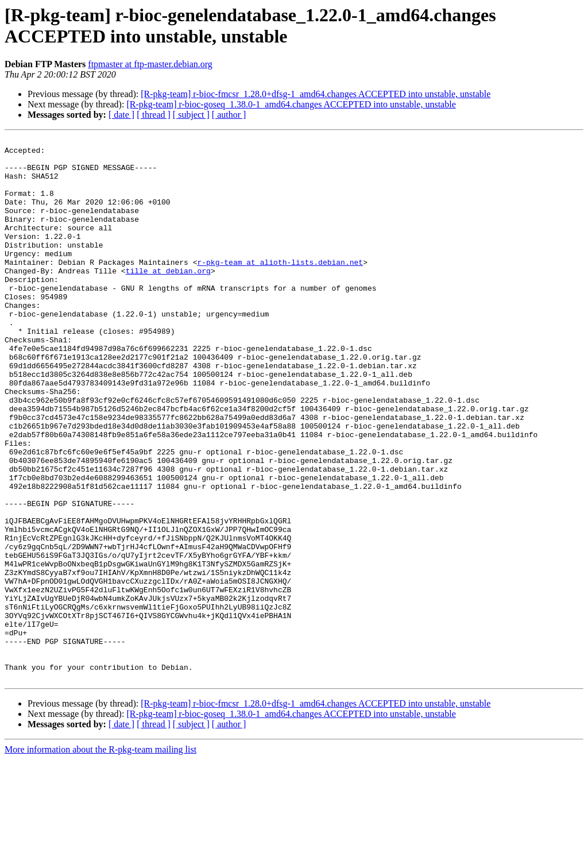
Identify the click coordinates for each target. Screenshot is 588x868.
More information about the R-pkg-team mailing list (100, 858)
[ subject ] (191, 115)
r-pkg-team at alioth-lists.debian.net (280, 288)
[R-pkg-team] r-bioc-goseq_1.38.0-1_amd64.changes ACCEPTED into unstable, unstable (291, 104)
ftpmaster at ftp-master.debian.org (150, 64)
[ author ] (229, 115)
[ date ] (121, 115)
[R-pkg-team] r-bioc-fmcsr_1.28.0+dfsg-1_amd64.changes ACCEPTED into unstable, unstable (316, 94)
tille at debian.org (168, 298)
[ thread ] (154, 115)
